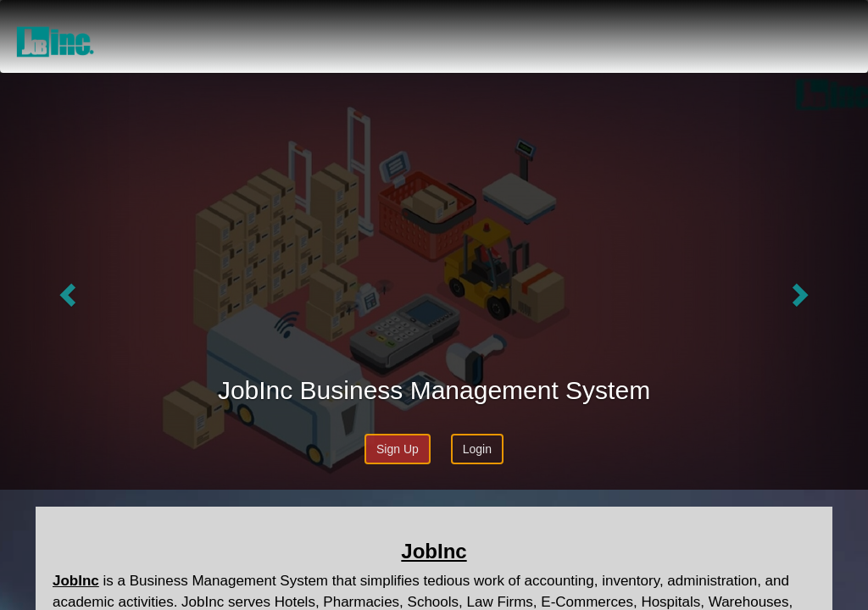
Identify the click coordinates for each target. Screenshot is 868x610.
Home (543, 21)
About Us (613, 21)
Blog (776, 21)
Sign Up (398, 449)
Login (827, 21)
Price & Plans (703, 21)
